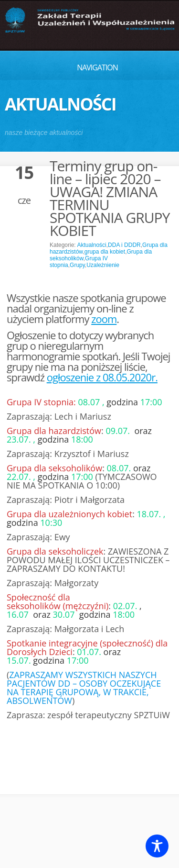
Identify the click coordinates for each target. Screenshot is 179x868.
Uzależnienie (103, 265)
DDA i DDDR (124, 245)
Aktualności (91, 245)
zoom (104, 319)
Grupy (77, 265)
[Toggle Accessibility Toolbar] (157, 846)
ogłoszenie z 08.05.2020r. (102, 377)
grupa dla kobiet (105, 252)
